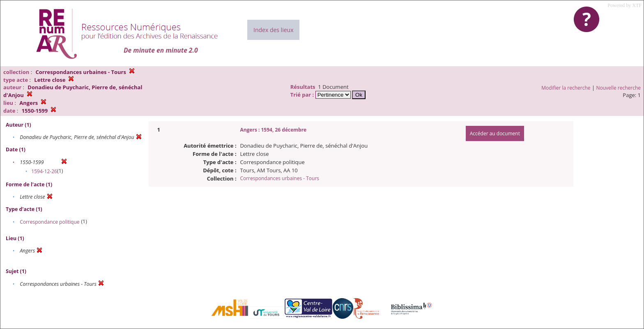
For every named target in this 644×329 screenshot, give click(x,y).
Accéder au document (495, 133)
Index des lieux (273, 30)
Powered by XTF (624, 5)
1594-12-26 (44, 171)
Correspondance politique (49, 222)
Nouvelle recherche (619, 88)
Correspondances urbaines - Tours (279, 178)
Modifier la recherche (566, 88)
